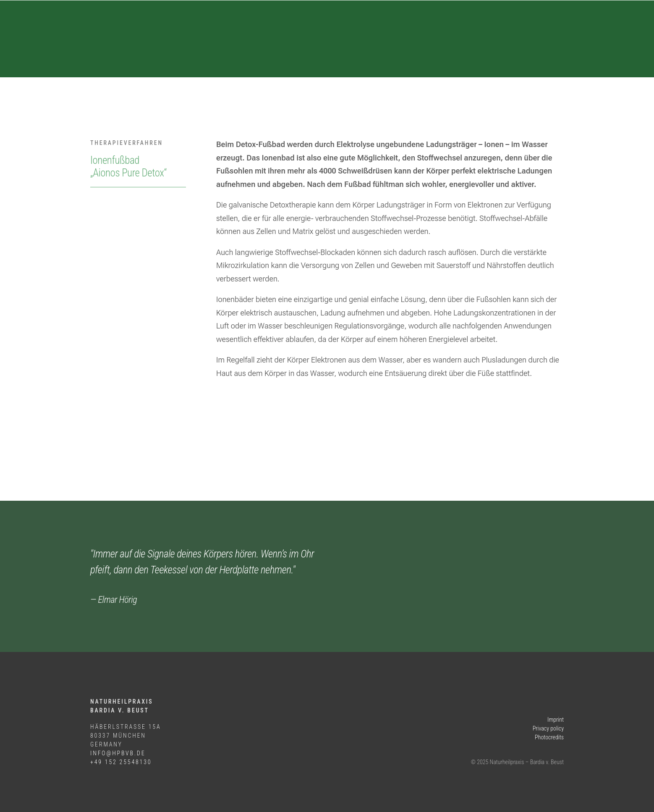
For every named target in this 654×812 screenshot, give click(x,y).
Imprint (556, 720)
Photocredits (549, 737)
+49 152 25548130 (121, 762)
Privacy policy (548, 728)
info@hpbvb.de (118, 753)
